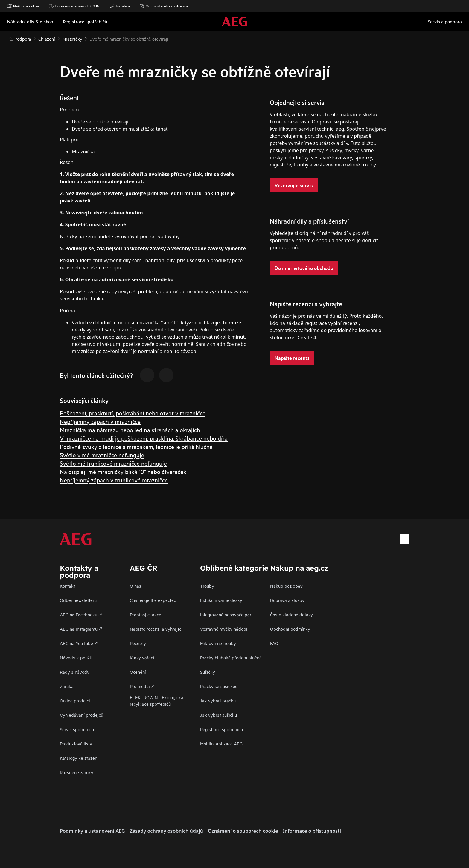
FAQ (274, 643)
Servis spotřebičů (77, 729)
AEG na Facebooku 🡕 (81, 614)
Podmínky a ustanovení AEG (92, 831)
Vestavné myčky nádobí (224, 629)
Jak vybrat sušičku (218, 715)
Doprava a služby (287, 600)
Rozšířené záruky (77, 772)
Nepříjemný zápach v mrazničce (100, 421)
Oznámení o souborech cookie (243, 831)
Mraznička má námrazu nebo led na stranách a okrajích (130, 430)
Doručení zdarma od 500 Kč (74, 6)
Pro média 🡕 (142, 686)
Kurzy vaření (142, 657)
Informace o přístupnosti (312, 831)
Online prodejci (75, 700)
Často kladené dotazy (291, 614)
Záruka (67, 686)
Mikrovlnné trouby (218, 643)
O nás (135, 586)
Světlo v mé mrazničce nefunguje (102, 455)
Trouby (207, 586)
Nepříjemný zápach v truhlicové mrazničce (114, 480)
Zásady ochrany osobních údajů (166, 831)
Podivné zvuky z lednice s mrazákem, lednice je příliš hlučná (136, 446)
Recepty (138, 643)
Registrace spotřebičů (221, 729)
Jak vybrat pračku (218, 700)
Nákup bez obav (23, 6)
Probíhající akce (146, 614)
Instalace (120, 6)
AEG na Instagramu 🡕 (81, 629)
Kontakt (67, 586)
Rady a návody (75, 672)
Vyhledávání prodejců (82, 715)
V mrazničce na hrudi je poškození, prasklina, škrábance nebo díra (144, 438)
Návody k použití (77, 657)
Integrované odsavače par (226, 614)
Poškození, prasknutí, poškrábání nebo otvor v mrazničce (133, 413)
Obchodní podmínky (290, 629)
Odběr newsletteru (78, 600)
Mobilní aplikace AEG (221, 744)
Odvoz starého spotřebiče (164, 6)
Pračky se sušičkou (219, 686)
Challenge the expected (153, 600)
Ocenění (138, 672)
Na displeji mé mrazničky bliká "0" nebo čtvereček (123, 472)
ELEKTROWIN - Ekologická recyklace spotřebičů (157, 700)
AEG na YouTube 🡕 (79, 643)
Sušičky (208, 672)
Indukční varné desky (221, 600)
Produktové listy (76, 744)
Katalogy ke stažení (79, 758)
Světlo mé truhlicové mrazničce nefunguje (113, 463)
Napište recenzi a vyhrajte (156, 629)
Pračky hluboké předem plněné (231, 657)
